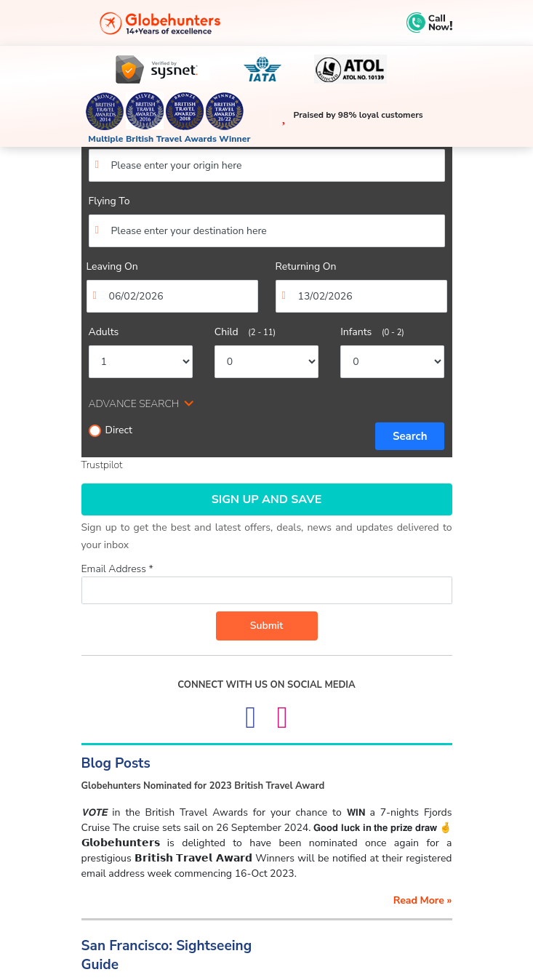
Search (410, 436)
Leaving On (112, 266)
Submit (267, 626)
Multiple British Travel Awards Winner (169, 139)
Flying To (109, 201)
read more (423, 900)
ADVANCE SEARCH (134, 404)
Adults (104, 332)
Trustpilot (102, 465)
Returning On (306, 266)
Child (245, 332)
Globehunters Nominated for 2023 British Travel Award (203, 786)
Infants (372, 332)
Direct (111, 430)
